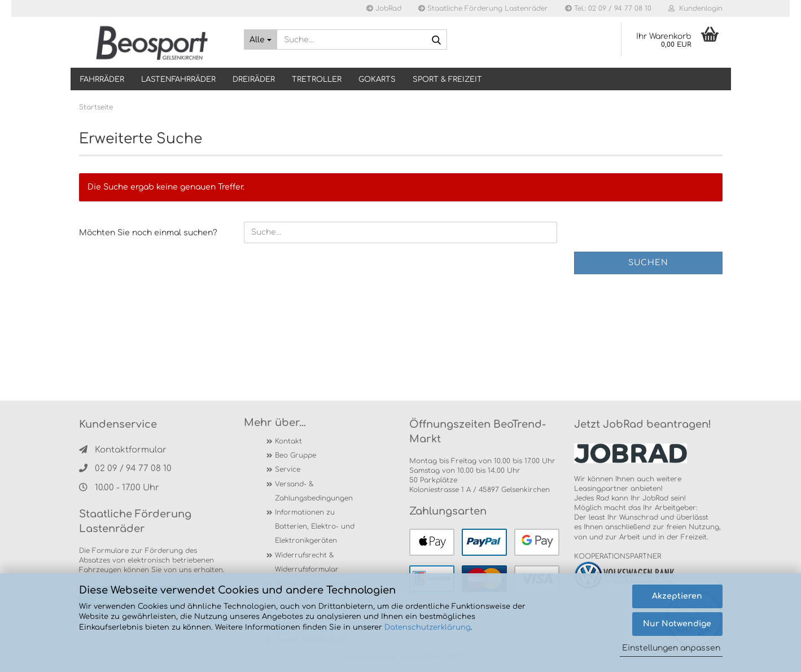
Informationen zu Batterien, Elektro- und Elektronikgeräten (315, 526)
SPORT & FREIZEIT (447, 80)
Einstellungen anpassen (671, 648)
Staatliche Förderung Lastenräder (483, 8)
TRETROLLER (317, 80)
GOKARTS (377, 80)
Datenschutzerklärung (428, 627)
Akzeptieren (677, 596)
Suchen (648, 263)
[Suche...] (261, 39)
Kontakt (288, 441)
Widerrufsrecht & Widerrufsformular (307, 562)
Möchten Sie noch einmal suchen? (148, 233)
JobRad (384, 8)
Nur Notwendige (677, 624)
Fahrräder (102, 80)
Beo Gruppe (296, 455)
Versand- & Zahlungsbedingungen (314, 491)
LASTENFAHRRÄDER (178, 80)
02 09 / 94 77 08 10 (125, 469)
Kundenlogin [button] (695, 8)
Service (288, 469)
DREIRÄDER (254, 80)
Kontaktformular (123, 450)
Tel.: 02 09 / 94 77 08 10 (608, 8)
